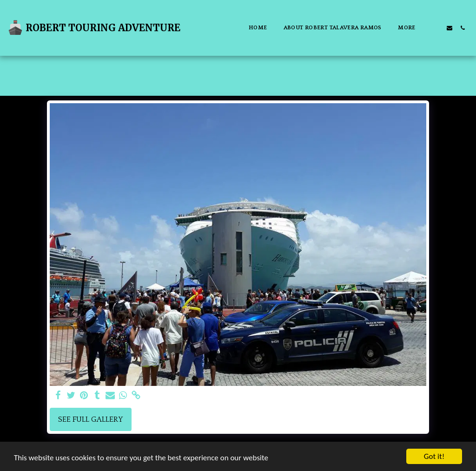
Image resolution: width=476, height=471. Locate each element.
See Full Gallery (90, 419)
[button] (436, 28)
